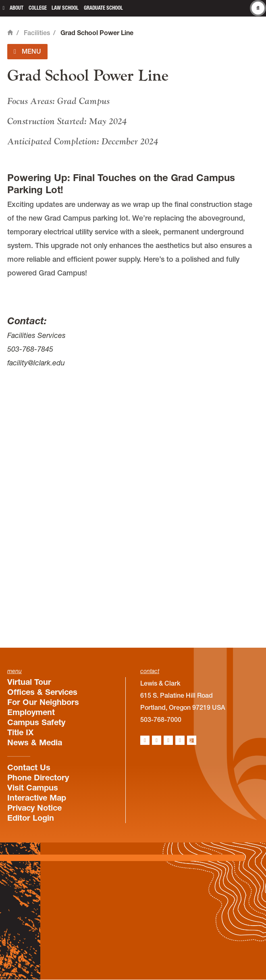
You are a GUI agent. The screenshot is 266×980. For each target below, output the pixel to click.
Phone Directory (38, 778)
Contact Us (29, 767)
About (17, 8)
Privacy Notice (34, 808)
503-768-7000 (161, 719)
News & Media (35, 742)
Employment (31, 712)
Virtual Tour (29, 682)
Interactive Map (37, 798)
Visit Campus (33, 788)
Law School (65, 8)
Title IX (20, 732)
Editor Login (31, 818)
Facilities (37, 33)
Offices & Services (42, 692)
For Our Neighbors (43, 702)
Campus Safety (36, 722)
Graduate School (103, 8)
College (38, 8)
